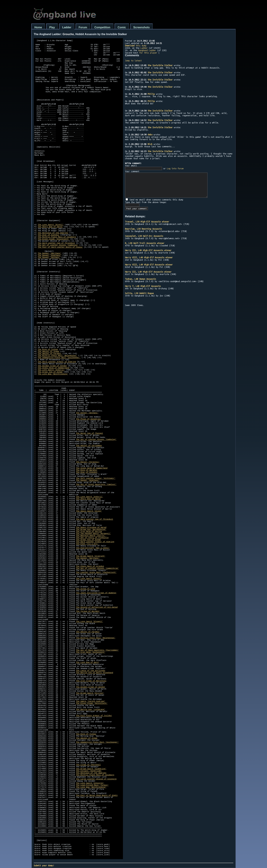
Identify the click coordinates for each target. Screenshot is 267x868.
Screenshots (142, 27)
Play (52, 27)
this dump (136, 46)
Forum (83, 27)
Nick (150, 144)
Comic (122, 27)
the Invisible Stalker (160, 65)
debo (150, 134)
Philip (151, 94)
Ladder (67, 27)
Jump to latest (133, 61)
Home (38, 27)
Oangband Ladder (147, 50)
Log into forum (175, 168)
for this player (148, 53)
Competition (102, 27)
